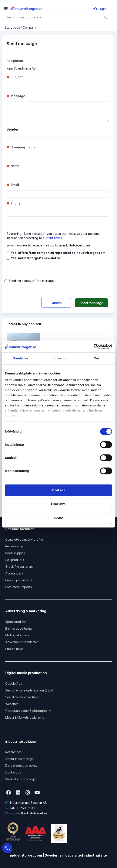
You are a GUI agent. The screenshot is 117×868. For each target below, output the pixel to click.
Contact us (13, 772)
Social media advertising (22, 697)
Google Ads (14, 684)
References (13, 752)
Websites (12, 704)
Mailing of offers (17, 635)
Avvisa (58, 518)
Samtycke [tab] (21, 358)
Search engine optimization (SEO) (29, 690)
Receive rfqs (14, 546)
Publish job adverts (19, 580)
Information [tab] (58, 358)
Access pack (14, 573)
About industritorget (20, 759)
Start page (12, 27)
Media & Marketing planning (25, 717)
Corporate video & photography (28, 711)
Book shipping (15, 553)
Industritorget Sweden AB (26, 803)
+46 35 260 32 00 (20, 808)
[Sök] (106, 17)
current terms (52, 238)
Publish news (14, 649)
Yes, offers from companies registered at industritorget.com (58, 253)
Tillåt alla (58, 490)
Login (100, 9)
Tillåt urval (59, 504)
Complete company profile (24, 539)
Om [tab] (96, 358)
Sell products (15, 560)
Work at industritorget (21, 779)
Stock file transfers (19, 567)
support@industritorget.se (26, 813)
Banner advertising (19, 628)
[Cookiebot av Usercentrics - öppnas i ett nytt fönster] (93, 346)
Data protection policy (21, 766)
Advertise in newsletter (22, 642)
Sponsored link (16, 622)
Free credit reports (19, 587)
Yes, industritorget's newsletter (36, 258)
